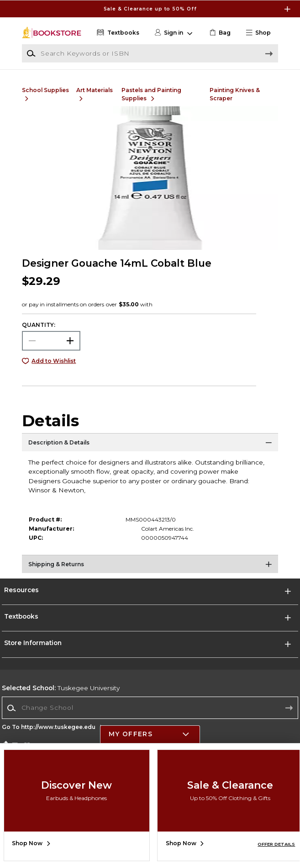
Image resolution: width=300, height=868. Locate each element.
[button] (261, 33)
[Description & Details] (150, 444)
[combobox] (150, 708)
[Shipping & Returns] (150, 566)
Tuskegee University (61, 688)
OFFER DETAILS (276, 844)
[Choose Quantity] (51, 341)
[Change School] (150, 708)
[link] (219, 33)
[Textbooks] (117, 33)
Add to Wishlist (54, 361)
